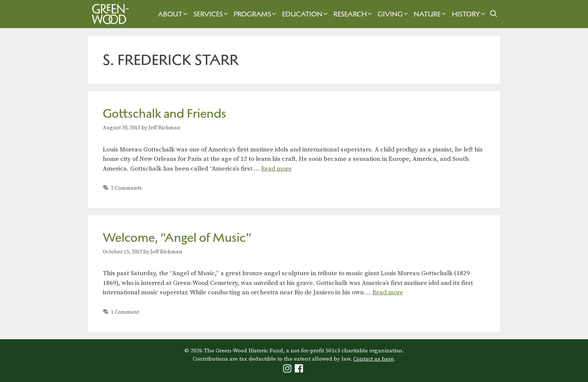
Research (354, 14)
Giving (394, 14)
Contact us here (373, 359)
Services (212, 14)
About (174, 14)
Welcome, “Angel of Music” (177, 237)
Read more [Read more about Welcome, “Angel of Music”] (388, 292)
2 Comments (126, 188)
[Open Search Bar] (494, 14)
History (469, 14)
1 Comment (125, 312)
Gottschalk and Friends (164, 113)
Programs (256, 14)
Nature (431, 14)
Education (306, 14)
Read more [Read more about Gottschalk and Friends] (276, 169)
